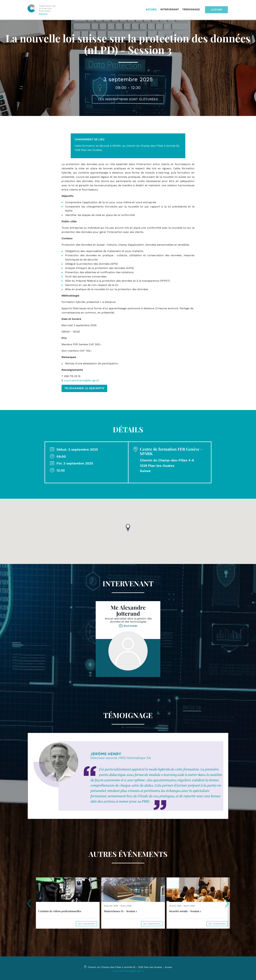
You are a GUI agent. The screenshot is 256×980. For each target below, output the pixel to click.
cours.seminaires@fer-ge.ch (82, 380)
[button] (128, 528)
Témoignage (192, 10)
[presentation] (29, 904)
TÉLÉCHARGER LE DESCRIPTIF (85, 388)
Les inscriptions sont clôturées (128, 99)
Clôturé (217, 10)
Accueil (152, 10)
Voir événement (86, 924)
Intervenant (170, 10)
